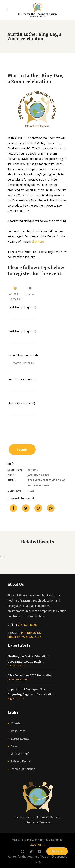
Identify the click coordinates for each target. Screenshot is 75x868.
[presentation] (39, 432)
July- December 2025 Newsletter (30, 675)
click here (38, 241)
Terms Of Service (23, 769)
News (15, 746)
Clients (16, 723)
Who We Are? (20, 754)
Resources (18, 731)
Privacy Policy (21, 761)
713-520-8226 (27, 625)
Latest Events (20, 739)
